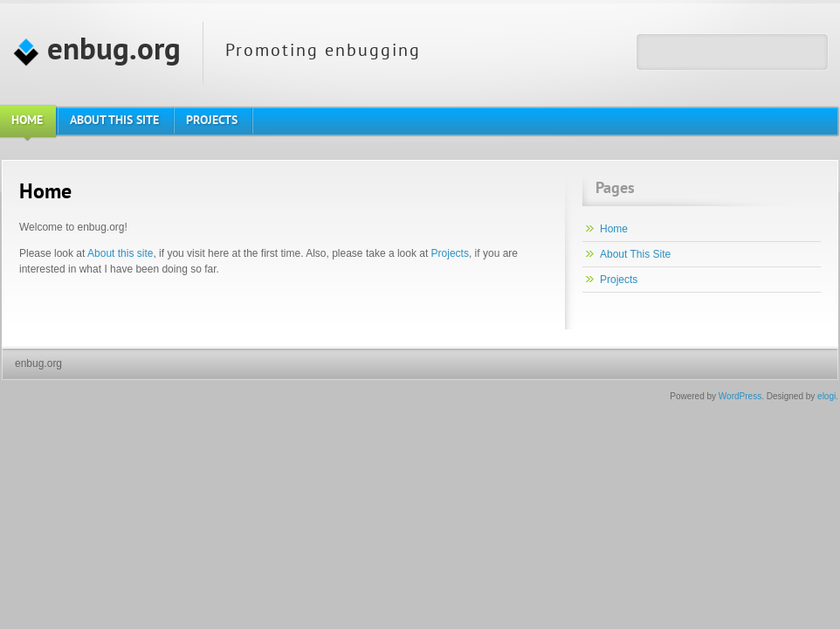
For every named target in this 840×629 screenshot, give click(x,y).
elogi (826, 396)
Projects (450, 253)
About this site (120, 253)
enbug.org (97, 52)
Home (614, 229)
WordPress (740, 396)
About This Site (635, 254)
